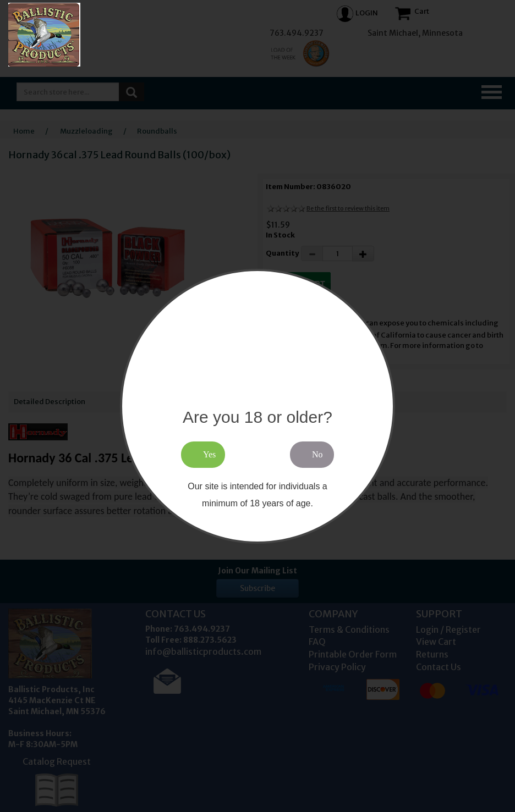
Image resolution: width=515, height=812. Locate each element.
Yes (209, 454)
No (317, 454)
